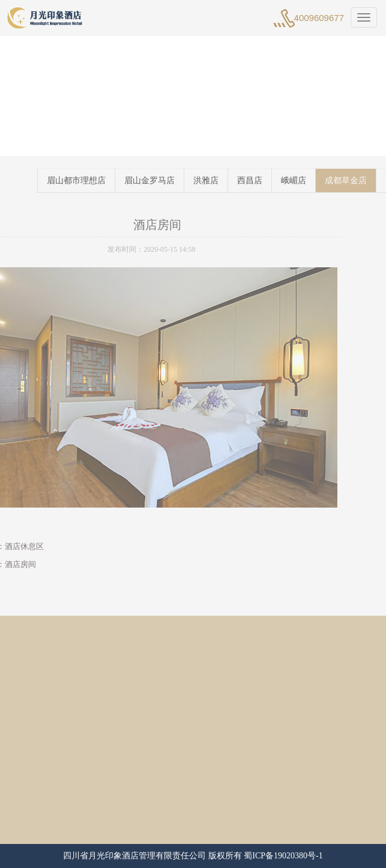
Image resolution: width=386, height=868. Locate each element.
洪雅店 (217, 181)
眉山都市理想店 (88, 181)
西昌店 (261, 181)
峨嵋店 (305, 181)
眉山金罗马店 (161, 181)
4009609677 (319, 18)
